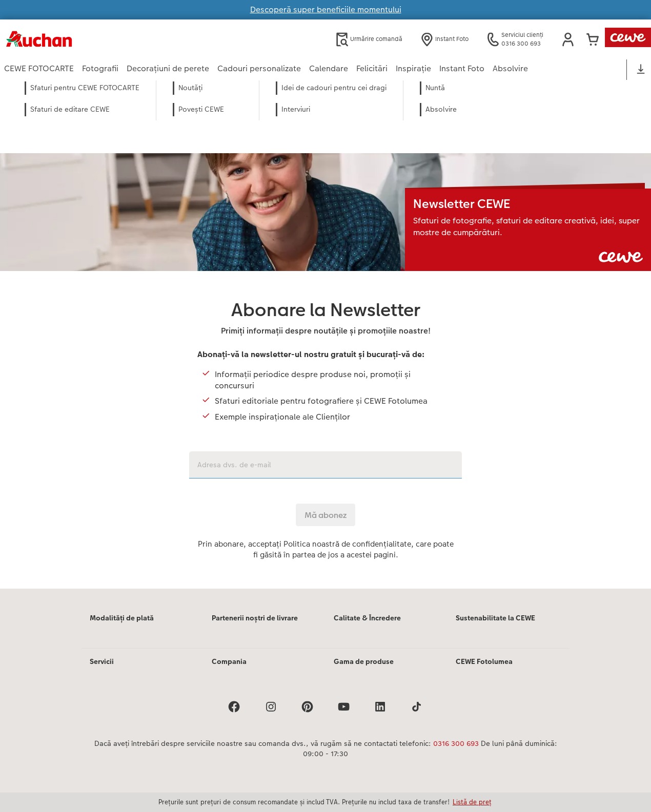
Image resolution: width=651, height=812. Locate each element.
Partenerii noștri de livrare (255, 618)
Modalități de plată (122, 618)
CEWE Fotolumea (484, 661)
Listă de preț (472, 802)
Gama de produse (364, 661)
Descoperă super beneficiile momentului (326, 9)
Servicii (102, 661)
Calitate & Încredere (367, 618)
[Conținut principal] (325, 348)
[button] (568, 39)
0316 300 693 (456, 743)
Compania (229, 661)
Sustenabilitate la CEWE (495, 618)
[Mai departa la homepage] (105, 39)
